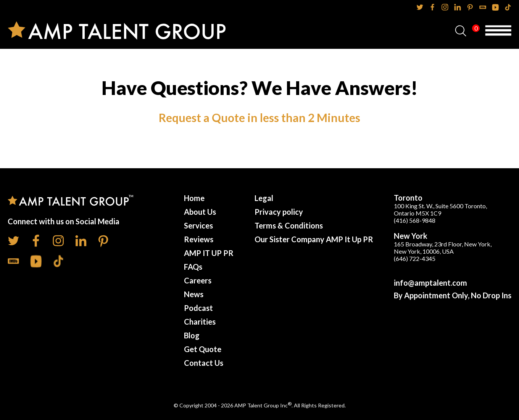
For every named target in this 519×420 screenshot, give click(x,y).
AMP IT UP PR (209, 253)
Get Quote (203, 349)
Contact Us (204, 363)
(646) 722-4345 (415, 258)
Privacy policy (279, 212)
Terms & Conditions (289, 225)
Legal (264, 198)
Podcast (198, 308)
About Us (200, 212)
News (194, 294)
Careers (198, 280)
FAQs (193, 267)
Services (198, 225)
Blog (192, 335)
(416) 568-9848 (415, 220)
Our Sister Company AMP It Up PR (314, 239)
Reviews (199, 239)
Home (194, 198)
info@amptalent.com (430, 283)
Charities (200, 322)
